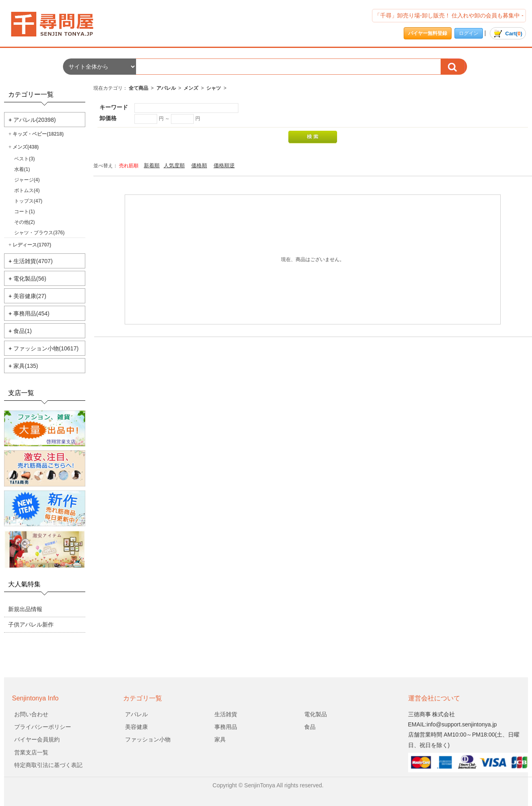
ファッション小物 (148, 739)
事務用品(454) (31, 313)
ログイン (469, 33)
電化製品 (316, 714)
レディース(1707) (32, 245)
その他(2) (25, 222)
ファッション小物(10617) (46, 348)
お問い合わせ (31, 714)
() (508, 33)
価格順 (199, 165)
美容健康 (136, 727)
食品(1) (23, 331)
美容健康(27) (30, 296)
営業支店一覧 (31, 752)
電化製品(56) (30, 279)
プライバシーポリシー (43, 727)
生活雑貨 (226, 714)
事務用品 (226, 727)
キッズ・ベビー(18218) (38, 134)
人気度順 (174, 165)
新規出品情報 (25, 609)
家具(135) (26, 366)
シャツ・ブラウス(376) (39, 233)
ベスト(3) (25, 159)
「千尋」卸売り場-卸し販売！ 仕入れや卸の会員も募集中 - (449, 15)
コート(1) (25, 212)
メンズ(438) (26, 147)
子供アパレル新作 (31, 624)
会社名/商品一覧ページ (59, 24)
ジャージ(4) (27, 180)
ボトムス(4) (27, 190)
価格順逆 (224, 165)
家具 (220, 739)
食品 (310, 727)
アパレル (166, 88)
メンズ (191, 88)
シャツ (214, 88)
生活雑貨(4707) (33, 261)
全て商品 (138, 88)
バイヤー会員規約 (37, 739)
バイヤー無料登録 (428, 33)
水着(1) (22, 169)
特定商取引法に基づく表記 (48, 765)
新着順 (152, 165)
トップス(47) (28, 201)
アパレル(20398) (35, 120)
